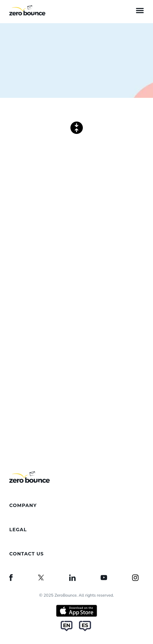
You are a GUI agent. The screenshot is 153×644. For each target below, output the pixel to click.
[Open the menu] (140, 10)
